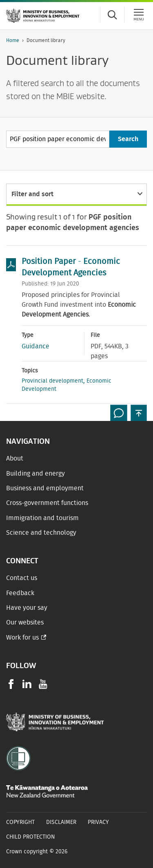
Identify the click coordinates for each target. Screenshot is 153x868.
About (15, 458)
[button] (139, 413)
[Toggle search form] (112, 15)
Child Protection (31, 837)
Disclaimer (61, 822)
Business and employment (45, 488)
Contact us (22, 578)
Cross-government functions (47, 503)
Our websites (25, 622)
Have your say (27, 608)
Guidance (35, 346)
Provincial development (52, 381)
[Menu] (139, 15)
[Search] (128, 139)
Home (13, 40)
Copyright (20, 822)
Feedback (20, 593)
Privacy (98, 822)
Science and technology (41, 533)
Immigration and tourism (42, 518)
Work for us (22, 638)
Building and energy (35, 474)
